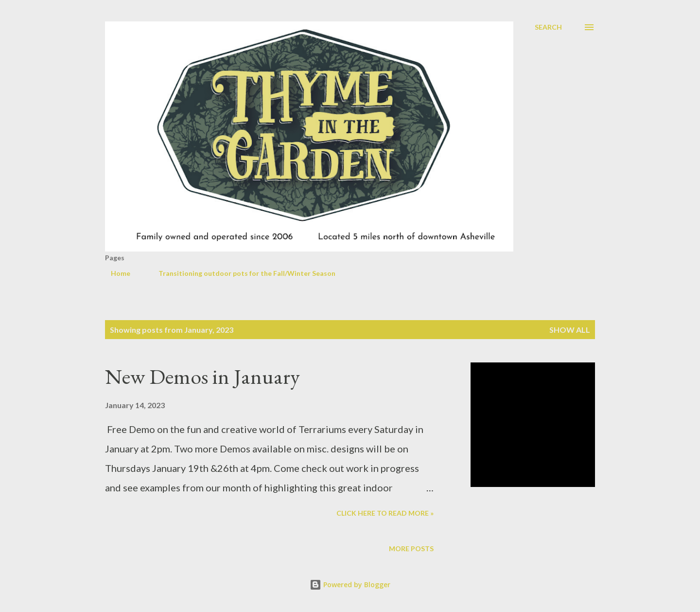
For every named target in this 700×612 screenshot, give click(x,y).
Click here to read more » (385, 513)
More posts (411, 549)
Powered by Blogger (350, 585)
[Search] (548, 27)
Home (115, 273)
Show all (570, 330)
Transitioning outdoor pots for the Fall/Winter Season (241, 273)
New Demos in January (202, 376)
